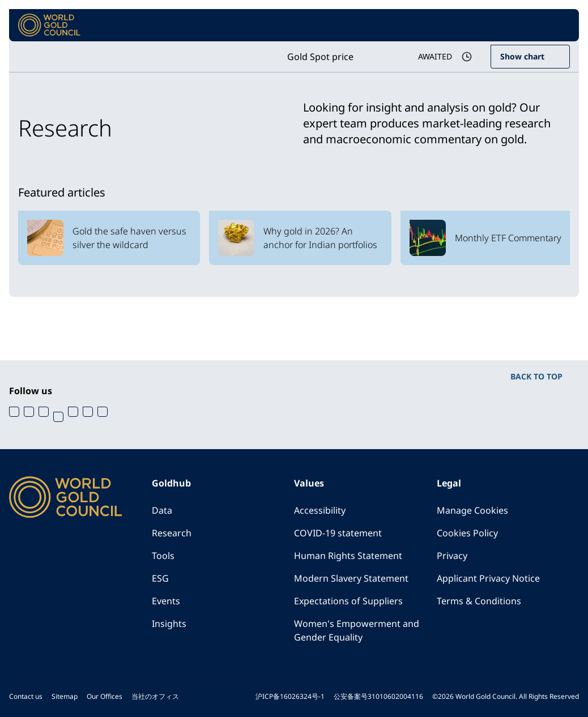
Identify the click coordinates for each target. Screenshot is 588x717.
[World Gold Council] (49, 25)
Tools (163, 556)
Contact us (26, 696)
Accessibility (320, 510)
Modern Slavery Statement (351, 578)
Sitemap (65, 696)
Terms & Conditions (479, 601)
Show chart (522, 56)
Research (172, 533)
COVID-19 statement (338, 533)
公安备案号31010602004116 (378, 696)
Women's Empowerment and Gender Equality (357, 630)
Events (166, 601)
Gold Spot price (320, 57)
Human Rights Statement (348, 556)
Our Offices (105, 696)
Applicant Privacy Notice (488, 578)
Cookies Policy (467, 533)
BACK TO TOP (536, 376)
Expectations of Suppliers (348, 601)
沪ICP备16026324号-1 (290, 696)
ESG (160, 578)
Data (162, 510)
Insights (169, 624)
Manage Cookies (472, 510)
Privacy (452, 556)
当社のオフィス (155, 696)
